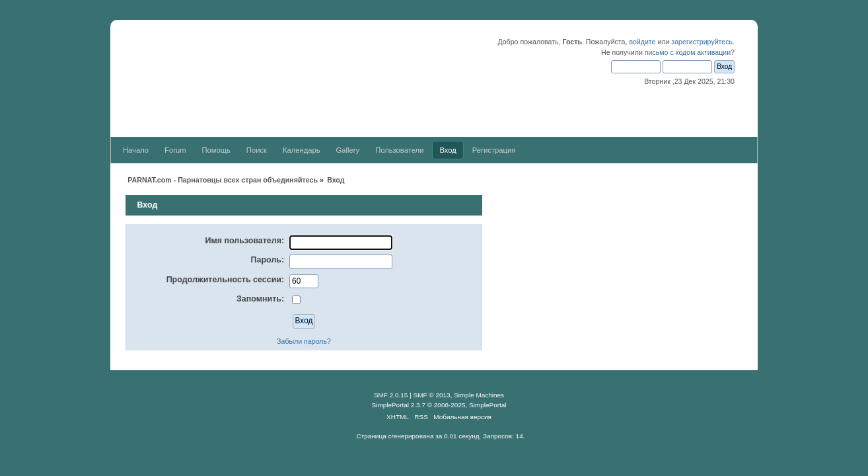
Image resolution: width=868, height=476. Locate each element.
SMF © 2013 (432, 395)
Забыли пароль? (304, 341)
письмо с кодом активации (688, 52)
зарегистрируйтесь (702, 42)
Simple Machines (479, 395)
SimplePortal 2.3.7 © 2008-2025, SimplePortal (439, 405)
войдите (642, 42)
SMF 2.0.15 (391, 395)
